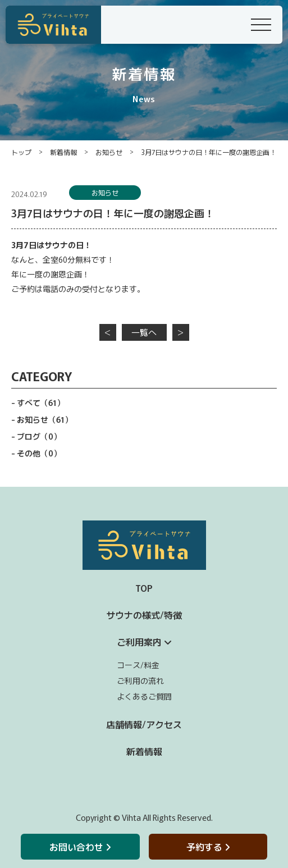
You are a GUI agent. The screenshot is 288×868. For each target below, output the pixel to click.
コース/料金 (138, 665)
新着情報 (63, 152)
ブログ (39, 436)
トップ (21, 152)
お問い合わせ (80, 847)
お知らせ (109, 152)
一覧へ (144, 332)
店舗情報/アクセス (144, 724)
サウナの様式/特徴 (144, 615)
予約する (208, 847)
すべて (41, 403)
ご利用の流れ (140, 680)
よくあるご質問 (144, 696)
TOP (144, 588)
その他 (39, 453)
